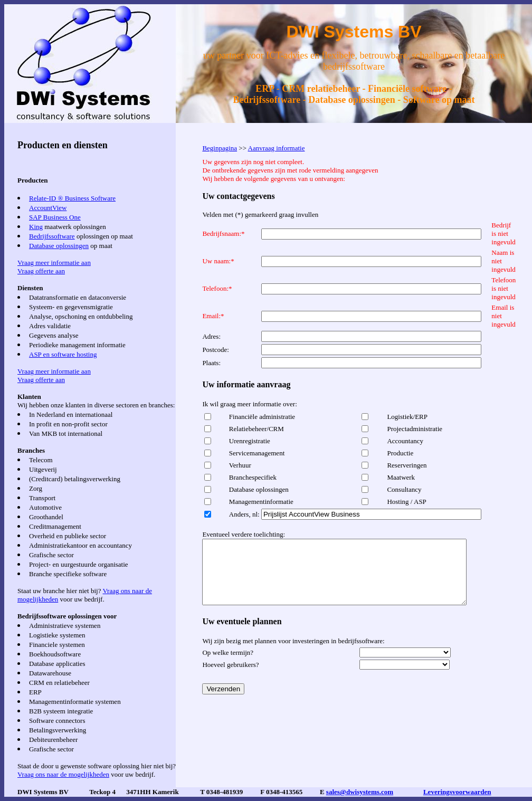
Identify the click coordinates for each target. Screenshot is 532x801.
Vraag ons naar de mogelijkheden (63, 774)
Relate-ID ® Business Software (72, 198)
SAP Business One (55, 217)
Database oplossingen (59, 246)
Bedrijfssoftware (52, 236)
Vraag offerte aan (41, 271)
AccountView (48, 208)
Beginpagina (220, 148)
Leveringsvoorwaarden (457, 792)
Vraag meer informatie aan (54, 263)
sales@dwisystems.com (360, 792)
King (36, 227)
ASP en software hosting (63, 354)
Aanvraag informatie (277, 148)
